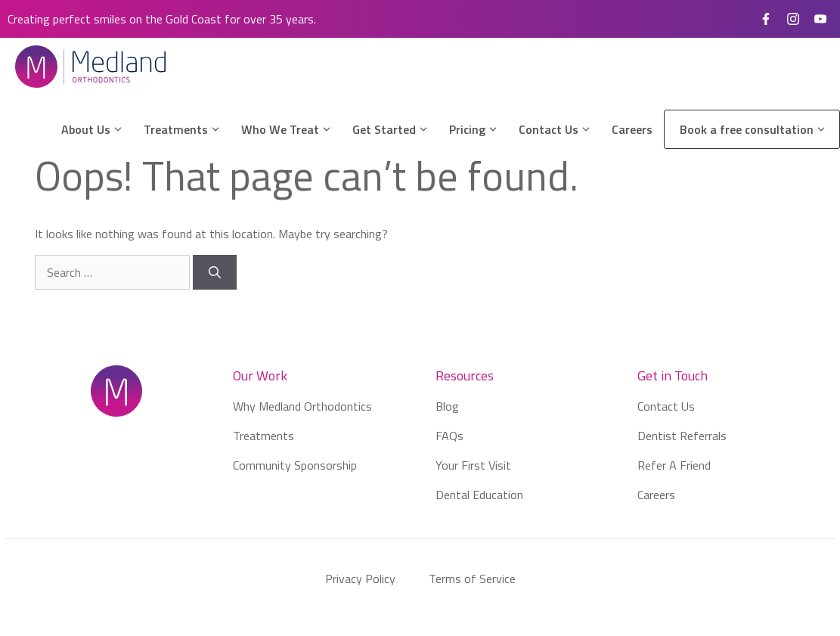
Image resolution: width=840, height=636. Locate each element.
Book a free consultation (759, 129)
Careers (632, 129)
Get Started (397, 129)
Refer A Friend (674, 465)
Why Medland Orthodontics (302, 406)
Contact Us (561, 129)
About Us (99, 129)
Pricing (480, 129)
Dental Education (479, 495)
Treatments (189, 129)
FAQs (449, 436)
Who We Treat (293, 129)
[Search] (215, 272)
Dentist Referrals (682, 436)
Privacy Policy (360, 579)
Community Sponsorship (295, 465)
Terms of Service (472, 579)
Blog (447, 406)
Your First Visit (473, 465)
